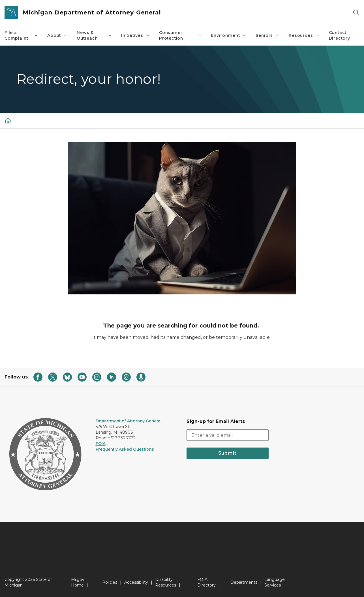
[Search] (356, 13)
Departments (244, 582)
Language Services (275, 582)
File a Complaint (21, 35)
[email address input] (228, 435)
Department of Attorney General (129, 421)
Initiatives (136, 35)
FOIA (101, 444)
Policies (110, 582)
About (57, 35)
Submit (227, 453)
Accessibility (136, 582)
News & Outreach (94, 35)
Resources (304, 35)
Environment (229, 35)
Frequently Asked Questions (125, 449)
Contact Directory (340, 35)
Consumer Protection (180, 35)
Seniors (268, 35)
